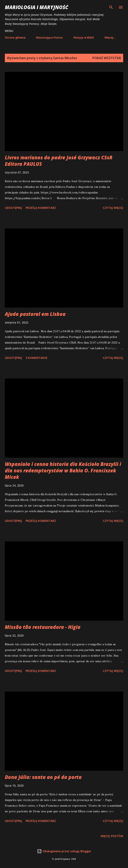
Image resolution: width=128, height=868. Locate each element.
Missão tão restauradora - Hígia (43, 627)
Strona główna (15, 37)
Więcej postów (112, 836)
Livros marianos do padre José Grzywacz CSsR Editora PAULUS (59, 161)
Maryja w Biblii (84, 37)
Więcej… (110, 37)
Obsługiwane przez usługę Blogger (64, 851)
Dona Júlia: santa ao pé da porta (43, 777)
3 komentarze (37, 358)
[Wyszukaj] (111, 7)
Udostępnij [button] (13, 208)
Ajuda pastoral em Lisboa (35, 314)
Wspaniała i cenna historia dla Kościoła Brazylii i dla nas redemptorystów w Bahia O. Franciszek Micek (63, 470)
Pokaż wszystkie (107, 58)
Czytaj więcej (113, 208)
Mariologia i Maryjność (37, 7)
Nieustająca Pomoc (50, 37)
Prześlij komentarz (41, 208)
